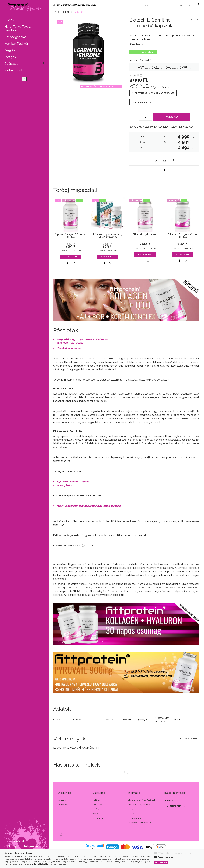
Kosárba (172, 117)
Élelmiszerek (14, 70)
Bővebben (135, 44)
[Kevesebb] (24, 79)
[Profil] (189, 5)
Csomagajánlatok (142, 102)
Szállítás (132, 814)
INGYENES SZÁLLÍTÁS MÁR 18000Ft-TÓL (101, 86)
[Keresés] (162, 5)
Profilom (97, 809)
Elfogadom (161, 862)
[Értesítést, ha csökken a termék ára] (153, 93)
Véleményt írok (189, 738)
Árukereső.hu (95, 849)
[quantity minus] (141, 117)
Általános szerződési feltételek (142, 800)
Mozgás (10, 57)
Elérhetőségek (134, 818)
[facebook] (164, 170)
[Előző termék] (192, 20)
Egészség (12, 64)
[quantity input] (145, 117)
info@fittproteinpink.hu (24, 846)
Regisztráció (98, 805)
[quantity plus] (149, 117)
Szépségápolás (15, 37)
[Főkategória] (55, 12)
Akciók (9, 20)
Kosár (95, 814)
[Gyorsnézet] (67, 263)
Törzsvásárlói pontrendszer (140, 823)
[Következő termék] (197, 20)
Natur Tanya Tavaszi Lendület (18, 29)
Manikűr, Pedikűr (16, 44)
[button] (155, 161)
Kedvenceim (99, 818)
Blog (60, 809)
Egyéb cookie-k (166, 857)
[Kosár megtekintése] (196, 5)
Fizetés (131, 809)
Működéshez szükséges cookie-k (175, 853)
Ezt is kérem (70, 257)
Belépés (97, 800)
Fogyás (10, 50)
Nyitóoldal (62, 800)
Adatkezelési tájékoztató (139, 805)
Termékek (62, 805)
